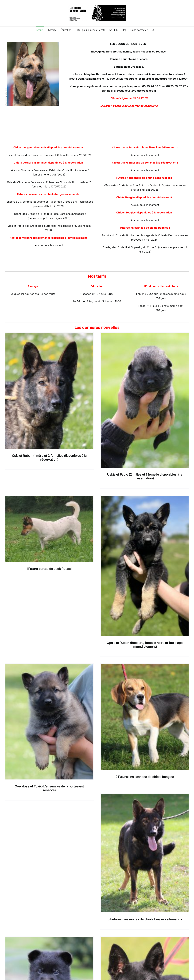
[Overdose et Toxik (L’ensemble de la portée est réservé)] (49, 722)
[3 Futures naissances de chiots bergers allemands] (145, 853)
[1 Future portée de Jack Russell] (49, 529)
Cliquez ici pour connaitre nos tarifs (33, 294)
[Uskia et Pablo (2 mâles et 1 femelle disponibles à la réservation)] (145, 400)
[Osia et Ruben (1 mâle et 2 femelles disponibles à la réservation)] (49, 391)
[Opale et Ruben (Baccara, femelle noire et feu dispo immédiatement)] (145, 566)
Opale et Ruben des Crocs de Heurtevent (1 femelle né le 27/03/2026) (49, 155)
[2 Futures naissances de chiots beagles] (145, 717)
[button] (153, 30)
